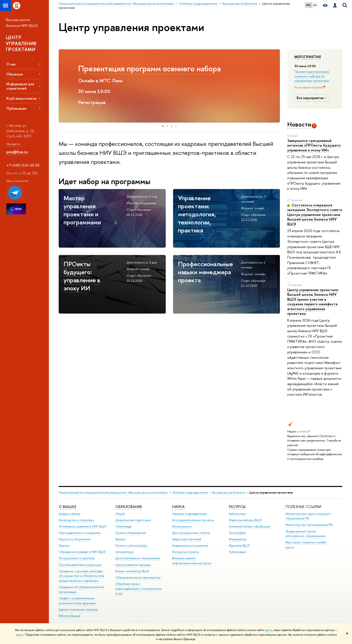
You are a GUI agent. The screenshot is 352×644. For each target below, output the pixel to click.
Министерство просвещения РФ (309, 525)
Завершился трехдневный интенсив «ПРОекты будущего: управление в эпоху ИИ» (314, 145)
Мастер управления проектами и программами (82, 210)
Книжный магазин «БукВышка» (250, 526)
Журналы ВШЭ (239, 545)
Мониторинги (182, 526)
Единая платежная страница (78, 609)
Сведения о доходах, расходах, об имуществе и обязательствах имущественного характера (82, 576)
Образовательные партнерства (138, 577)
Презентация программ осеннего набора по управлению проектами (312, 76)
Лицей (120, 514)
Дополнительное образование (138, 558)
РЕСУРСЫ (237, 507)
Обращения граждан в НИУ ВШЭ (82, 552)
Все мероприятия (312, 98)
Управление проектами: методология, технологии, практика (144, 73)
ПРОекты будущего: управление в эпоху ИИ (82, 276)
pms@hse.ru (17, 152)
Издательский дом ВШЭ (245, 520)
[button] (63, 86)
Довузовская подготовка (133, 520)
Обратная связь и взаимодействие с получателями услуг (139, 589)
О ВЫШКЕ (67, 507)
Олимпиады (123, 526)
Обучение (15, 74)
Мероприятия (308, 57)
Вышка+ (121, 539)
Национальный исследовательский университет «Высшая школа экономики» (113, 492)
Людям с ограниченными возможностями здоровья (77, 601)
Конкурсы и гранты (185, 552)
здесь (269, 630)
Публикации (16, 108)
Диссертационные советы (191, 533)
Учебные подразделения (190, 492)
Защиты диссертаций (187, 539)
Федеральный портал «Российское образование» (306, 534)
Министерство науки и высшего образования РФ (308, 516)
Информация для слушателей (20, 86)
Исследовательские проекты (193, 520)
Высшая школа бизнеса (228, 492)
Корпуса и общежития (75, 539)
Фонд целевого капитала (77, 558)
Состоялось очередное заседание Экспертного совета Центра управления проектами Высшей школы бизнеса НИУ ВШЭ (315, 215)
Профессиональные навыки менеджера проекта (205, 272)
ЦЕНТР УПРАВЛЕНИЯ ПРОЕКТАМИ (21, 43)
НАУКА (178, 507)
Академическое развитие (190, 545)
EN (315, 5)
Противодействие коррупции (80, 565)
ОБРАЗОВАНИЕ (129, 507)
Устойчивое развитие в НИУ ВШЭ (82, 526)
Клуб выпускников (21, 98)
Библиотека (237, 514)
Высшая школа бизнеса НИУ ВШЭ (22, 23)
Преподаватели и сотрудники (80, 533)
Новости (299, 124)
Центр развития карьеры (133, 565)
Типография (237, 533)
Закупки (64, 545)
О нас (11, 64)
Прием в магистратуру (131, 545)
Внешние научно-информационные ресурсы (192, 561)
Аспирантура (124, 552)
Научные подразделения (189, 514)
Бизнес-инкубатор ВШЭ (132, 571)
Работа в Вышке (69, 616)
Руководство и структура (76, 520)
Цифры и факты (70, 514)
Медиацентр (238, 539)
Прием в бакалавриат (131, 533)
